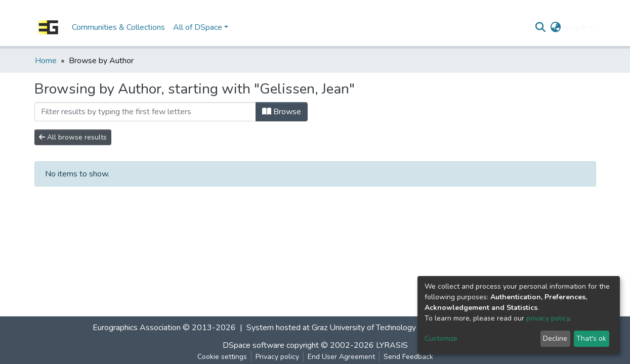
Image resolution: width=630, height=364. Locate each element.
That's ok (591, 338)
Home (46, 61)
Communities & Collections (118, 27)
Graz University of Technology (364, 328)
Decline (555, 338)
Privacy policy (277, 357)
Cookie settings (222, 357)
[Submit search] (540, 27)
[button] (555, 27)
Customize (441, 338)
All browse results (73, 137)
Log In (577, 27)
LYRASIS (392, 345)
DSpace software (254, 345)
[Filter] (145, 112)
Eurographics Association (137, 328)
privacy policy (548, 318)
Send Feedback (408, 357)
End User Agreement (341, 357)
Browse (282, 112)
